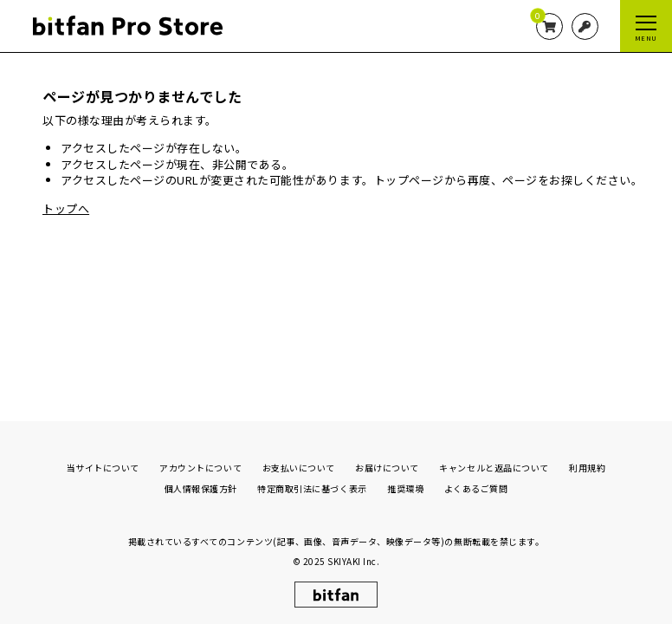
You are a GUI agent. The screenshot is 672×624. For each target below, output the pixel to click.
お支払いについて (299, 463)
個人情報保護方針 (201, 484)
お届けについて (387, 463)
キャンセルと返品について (494, 463)
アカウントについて (200, 463)
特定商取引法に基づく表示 (312, 484)
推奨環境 (405, 484)
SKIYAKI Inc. (353, 558)
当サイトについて (103, 463)
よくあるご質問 (476, 484)
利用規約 (587, 463)
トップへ (66, 208)
